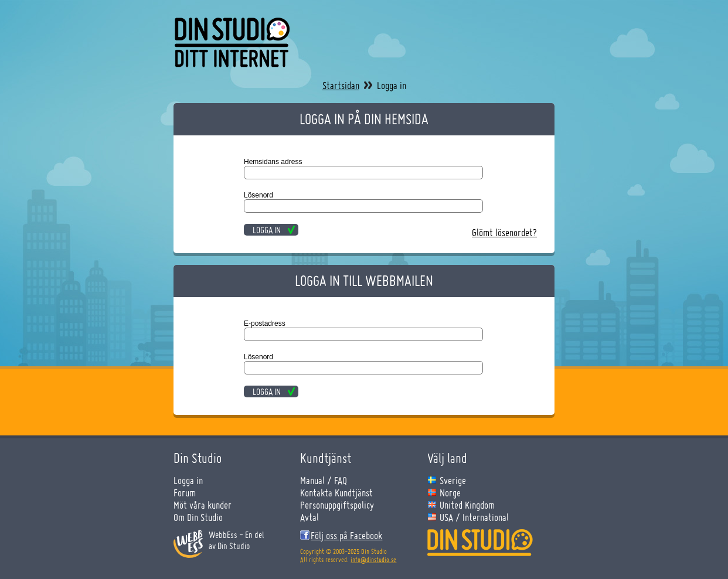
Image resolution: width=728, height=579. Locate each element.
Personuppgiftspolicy (337, 505)
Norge (450, 493)
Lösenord (258, 195)
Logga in (188, 480)
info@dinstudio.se (373, 560)
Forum (185, 493)
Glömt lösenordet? (504, 232)
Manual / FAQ (324, 480)
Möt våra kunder (203, 505)
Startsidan (341, 85)
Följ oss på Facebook (346, 535)
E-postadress (265, 323)
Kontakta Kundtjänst (336, 493)
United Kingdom (467, 505)
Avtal (309, 517)
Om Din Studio (198, 517)
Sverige (453, 480)
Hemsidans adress (273, 162)
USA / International (474, 517)
